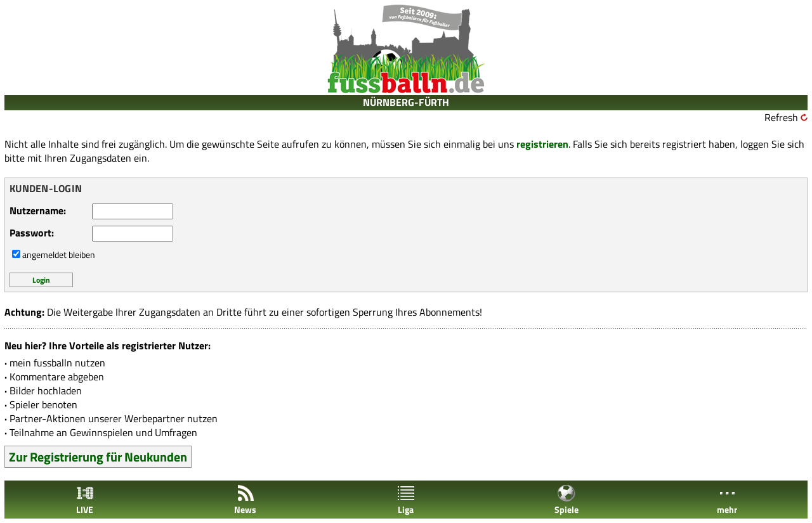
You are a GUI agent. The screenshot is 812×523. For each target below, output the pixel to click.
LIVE (85, 500)
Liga (406, 500)
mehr (727, 500)
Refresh (781, 117)
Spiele (566, 500)
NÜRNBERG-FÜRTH (406, 102)
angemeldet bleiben (59, 255)
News (245, 500)
